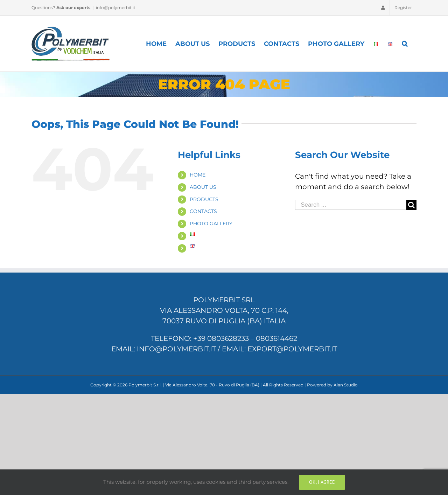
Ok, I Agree (322, 482)
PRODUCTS (204, 199)
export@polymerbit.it (292, 349)
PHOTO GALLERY (211, 224)
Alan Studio (346, 385)
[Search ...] (351, 205)
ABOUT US (203, 187)
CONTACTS (203, 211)
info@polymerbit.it (116, 8)
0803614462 (276, 338)
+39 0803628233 (221, 338)
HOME (198, 175)
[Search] (405, 44)
